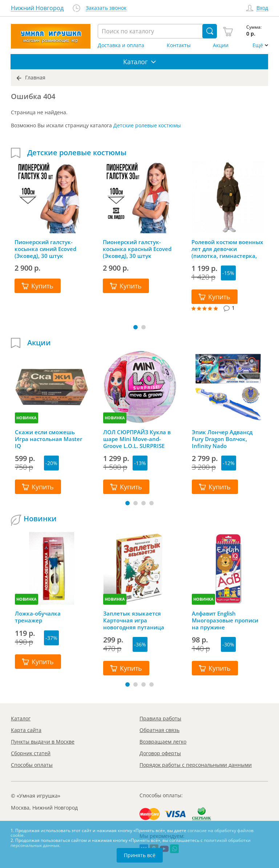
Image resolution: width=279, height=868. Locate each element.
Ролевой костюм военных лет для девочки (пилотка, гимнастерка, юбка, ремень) (227, 249)
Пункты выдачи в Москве (43, 742)
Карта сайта (26, 730)
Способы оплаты (32, 765)
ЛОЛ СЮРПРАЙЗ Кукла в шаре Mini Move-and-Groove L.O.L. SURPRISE (137, 439)
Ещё (258, 45)
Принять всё (140, 855)
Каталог (21, 718)
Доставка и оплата (121, 45)
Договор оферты (160, 753)
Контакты (179, 45)
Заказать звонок (106, 8)
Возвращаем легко (163, 742)
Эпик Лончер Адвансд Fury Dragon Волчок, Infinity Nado (222, 439)
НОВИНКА (27, 418)
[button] (136, 327)
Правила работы (160, 718)
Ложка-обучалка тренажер (38, 617)
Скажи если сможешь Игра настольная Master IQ (48, 439)
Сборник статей (31, 753)
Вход (262, 8)
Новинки (40, 519)
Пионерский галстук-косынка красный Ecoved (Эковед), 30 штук (137, 249)
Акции (221, 45)
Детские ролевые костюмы (147, 125)
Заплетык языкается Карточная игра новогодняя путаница (134, 620)
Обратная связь (159, 730)
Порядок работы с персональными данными (196, 765)
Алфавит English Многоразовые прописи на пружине (225, 620)
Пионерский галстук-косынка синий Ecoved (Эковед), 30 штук (45, 249)
